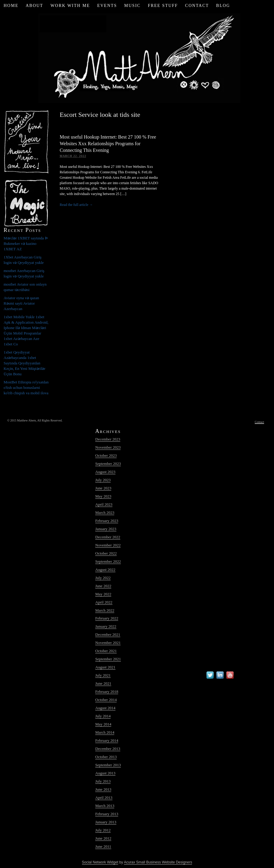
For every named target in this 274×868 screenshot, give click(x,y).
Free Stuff (163, 6)
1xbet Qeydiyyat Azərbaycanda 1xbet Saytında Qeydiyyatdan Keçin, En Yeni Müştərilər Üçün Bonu (25, 363)
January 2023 (106, 529)
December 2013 (108, 749)
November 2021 (108, 643)
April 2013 (104, 798)
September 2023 (108, 464)
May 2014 (103, 724)
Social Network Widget (100, 862)
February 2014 (107, 740)
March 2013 (105, 806)
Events (107, 6)
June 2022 (103, 586)
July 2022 (103, 578)
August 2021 (105, 667)
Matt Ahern (137, 57)
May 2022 (103, 594)
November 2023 (108, 447)
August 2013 (105, 773)
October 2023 (106, 455)
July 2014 (103, 716)
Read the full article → (76, 205)
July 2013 (103, 781)
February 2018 (107, 692)
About (34, 6)
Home (11, 6)
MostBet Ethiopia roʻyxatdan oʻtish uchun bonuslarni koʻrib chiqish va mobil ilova (26, 388)
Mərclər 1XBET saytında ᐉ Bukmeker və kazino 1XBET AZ (26, 243)
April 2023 (104, 504)
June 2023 (103, 488)
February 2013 (107, 814)
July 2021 (103, 675)
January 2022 (106, 626)
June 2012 (103, 838)
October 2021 (106, 651)
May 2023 (103, 496)
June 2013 (103, 789)
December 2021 (108, 634)
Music (132, 6)
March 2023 (105, 512)
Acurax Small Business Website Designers (158, 862)
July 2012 (103, 830)
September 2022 (108, 561)
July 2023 (103, 480)
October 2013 (106, 757)
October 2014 (106, 700)
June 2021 (103, 683)
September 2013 (108, 765)
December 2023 (108, 439)
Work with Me (70, 6)
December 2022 (108, 537)
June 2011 (103, 846)
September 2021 (108, 659)
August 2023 (105, 472)
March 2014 (105, 732)
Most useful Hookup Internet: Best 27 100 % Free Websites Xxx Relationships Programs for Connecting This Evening (108, 144)
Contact (197, 6)
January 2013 (106, 822)
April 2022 (104, 602)
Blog (223, 6)
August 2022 (105, 570)
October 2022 (106, 553)
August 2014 (105, 708)
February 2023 (107, 521)
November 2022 (108, 545)
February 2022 (107, 618)
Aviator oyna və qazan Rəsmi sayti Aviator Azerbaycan (21, 303)
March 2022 (105, 610)
